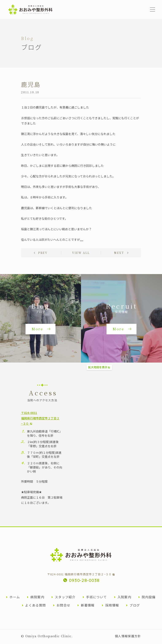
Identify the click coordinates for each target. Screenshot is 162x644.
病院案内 (36, 598)
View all (81, 254)
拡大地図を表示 (98, 368)
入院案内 (123, 598)
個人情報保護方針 (128, 637)
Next (119, 254)
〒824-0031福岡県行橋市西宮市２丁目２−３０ (40, 419)
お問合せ (62, 606)
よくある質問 (34, 606)
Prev (43, 254)
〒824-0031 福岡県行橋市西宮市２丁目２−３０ (81, 575)
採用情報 (111, 606)
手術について (95, 598)
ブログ (133, 606)
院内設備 (147, 598)
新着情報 (86, 606)
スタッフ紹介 (64, 598)
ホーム (13, 598)
